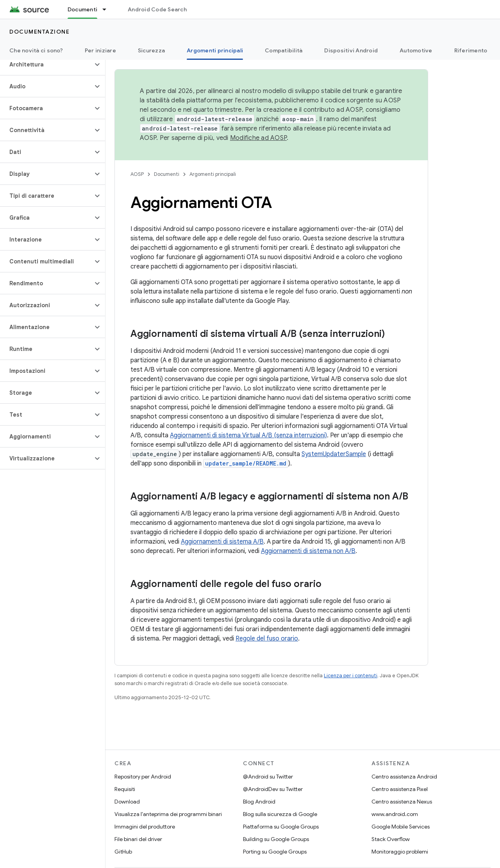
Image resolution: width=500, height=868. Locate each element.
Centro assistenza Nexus (402, 802)
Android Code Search (157, 9)
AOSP (137, 174)
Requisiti (125, 789)
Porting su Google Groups (275, 852)
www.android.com (395, 814)
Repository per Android (143, 777)
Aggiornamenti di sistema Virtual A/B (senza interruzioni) (248, 435)
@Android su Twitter (268, 777)
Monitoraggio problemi (400, 852)
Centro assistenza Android (404, 777)
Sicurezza (151, 50)
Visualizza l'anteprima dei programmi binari (168, 814)
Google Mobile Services (401, 827)
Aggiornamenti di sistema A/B (222, 542)
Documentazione (39, 32)
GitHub (123, 852)
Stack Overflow (391, 839)
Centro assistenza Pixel (400, 789)
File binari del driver (138, 839)
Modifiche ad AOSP (258, 138)
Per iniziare (100, 50)
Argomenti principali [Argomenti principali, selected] (215, 50)
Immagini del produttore (145, 827)
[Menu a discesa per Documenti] (108, 9)
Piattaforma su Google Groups (281, 827)
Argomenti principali (213, 174)
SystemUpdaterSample (334, 454)
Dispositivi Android (351, 50)
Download (127, 802)
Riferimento (471, 50)
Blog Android (259, 802)
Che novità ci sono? (36, 50)
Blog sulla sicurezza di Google (280, 814)
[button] (46, 64)
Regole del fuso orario (267, 639)
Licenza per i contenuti (351, 676)
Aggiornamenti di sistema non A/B (308, 551)
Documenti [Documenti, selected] (82, 9)
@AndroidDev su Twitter (273, 789)
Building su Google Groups (276, 839)
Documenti (167, 174)
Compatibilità (284, 50)
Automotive (416, 50)
